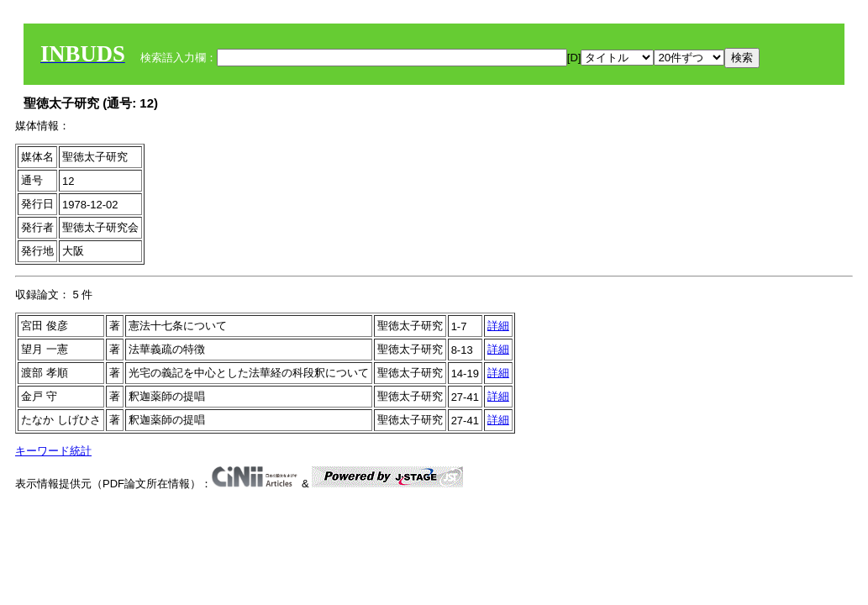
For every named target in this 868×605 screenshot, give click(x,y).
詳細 (498, 326)
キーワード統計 (53, 451)
